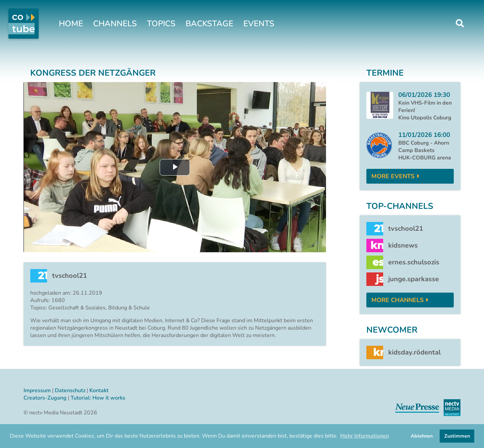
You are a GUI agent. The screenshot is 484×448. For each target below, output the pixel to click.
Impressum (37, 390)
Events (259, 24)
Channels (115, 24)
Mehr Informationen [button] (365, 436)
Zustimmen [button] (457, 436)
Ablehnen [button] (422, 436)
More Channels (397, 300)
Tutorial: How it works (98, 398)
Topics (161, 24)
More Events (393, 176)
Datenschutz (70, 390)
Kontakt (99, 390)
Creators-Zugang (45, 398)
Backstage (209, 24)
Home (71, 24)
